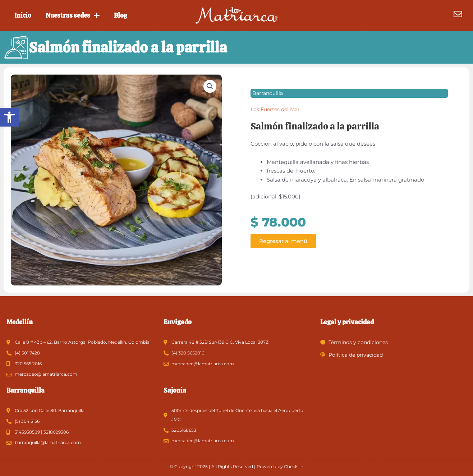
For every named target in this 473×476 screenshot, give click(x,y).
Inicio (23, 15)
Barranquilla (268, 93)
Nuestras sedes (73, 15)
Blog (121, 15)
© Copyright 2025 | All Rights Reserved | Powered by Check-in (236, 466)
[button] (9, 117)
